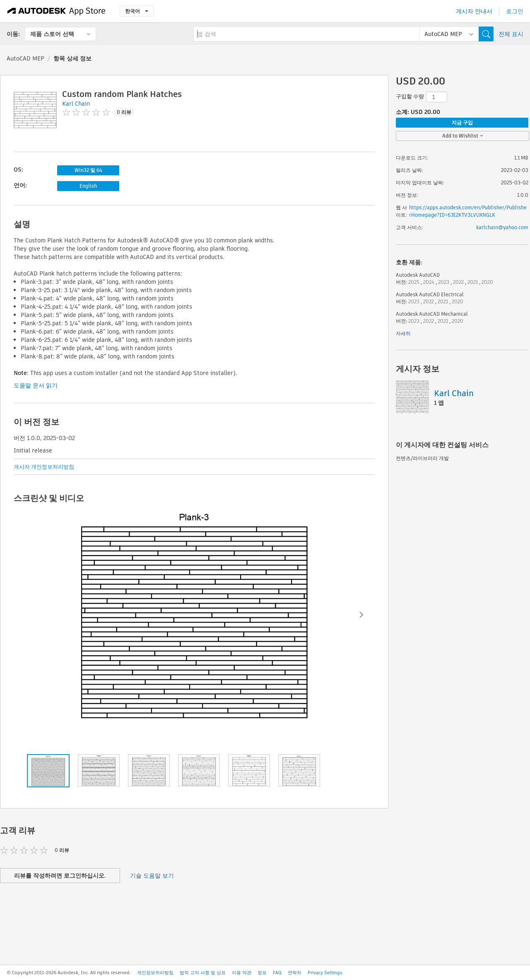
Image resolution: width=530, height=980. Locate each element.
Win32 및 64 (88, 170)
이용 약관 (242, 973)
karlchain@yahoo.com (502, 227)
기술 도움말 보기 (152, 876)
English (88, 186)
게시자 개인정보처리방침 (44, 467)
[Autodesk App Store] (57, 11)
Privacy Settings (325, 973)
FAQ (277, 973)
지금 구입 (462, 122)
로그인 (515, 11)
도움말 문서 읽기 (36, 385)
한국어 (137, 11)
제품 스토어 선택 (52, 34)
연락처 (295, 973)
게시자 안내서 (474, 11)
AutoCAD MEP (25, 58)
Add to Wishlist (463, 136)
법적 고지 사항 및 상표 (203, 973)
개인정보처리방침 (155, 973)
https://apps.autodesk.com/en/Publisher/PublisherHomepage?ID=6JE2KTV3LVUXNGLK (468, 211)
